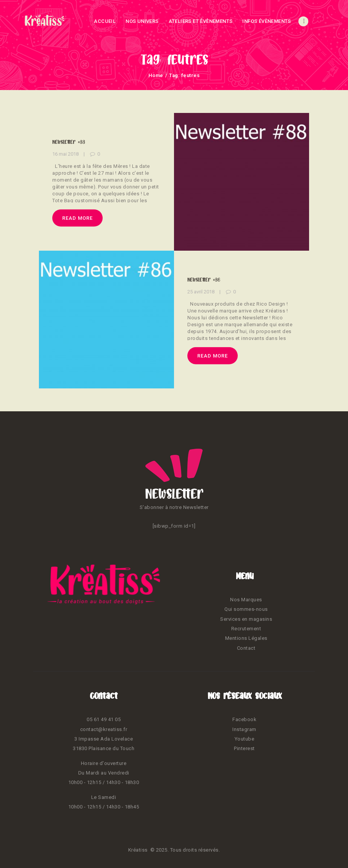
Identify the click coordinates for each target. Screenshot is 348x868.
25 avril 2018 (201, 292)
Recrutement (246, 629)
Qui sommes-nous (246, 609)
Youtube (245, 739)
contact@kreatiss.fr (104, 729)
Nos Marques (246, 600)
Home (156, 75)
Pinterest (244, 748)
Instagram (244, 729)
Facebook (244, 719)
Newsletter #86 (204, 279)
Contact (246, 648)
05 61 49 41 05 (104, 719)
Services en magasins (246, 619)
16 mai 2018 (65, 154)
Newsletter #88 (69, 142)
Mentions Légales (246, 638)
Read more (77, 218)
